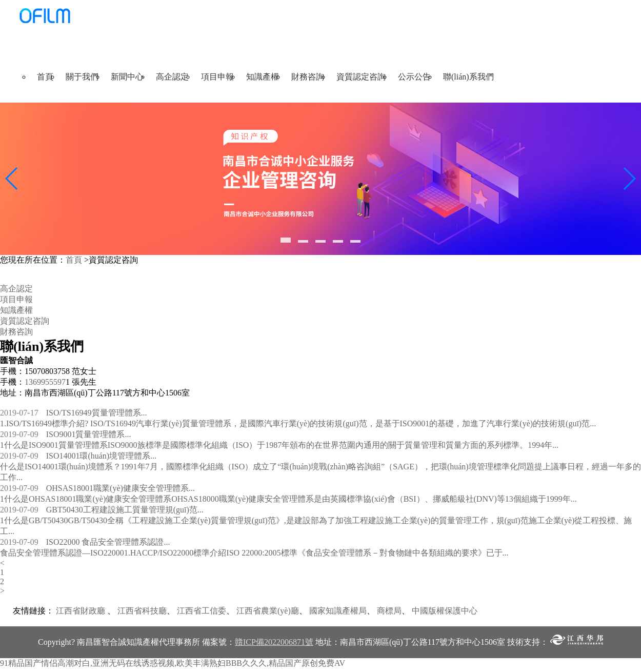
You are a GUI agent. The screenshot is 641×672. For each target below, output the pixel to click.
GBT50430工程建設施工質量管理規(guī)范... (102, 510)
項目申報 (217, 77)
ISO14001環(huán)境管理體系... (78, 456)
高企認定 (172, 77)
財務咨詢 (308, 77)
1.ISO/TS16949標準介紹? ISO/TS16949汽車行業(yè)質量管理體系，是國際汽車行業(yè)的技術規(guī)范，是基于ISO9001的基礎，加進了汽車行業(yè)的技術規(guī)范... (298, 423)
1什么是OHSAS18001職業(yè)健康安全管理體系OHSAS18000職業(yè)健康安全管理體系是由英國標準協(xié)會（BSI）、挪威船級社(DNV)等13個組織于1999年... (288, 499)
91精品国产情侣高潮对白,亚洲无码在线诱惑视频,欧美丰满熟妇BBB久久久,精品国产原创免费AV (173, 663)
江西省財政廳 (81, 611)
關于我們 (82, 77)
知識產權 (263, 77)
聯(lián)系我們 (468, 77)
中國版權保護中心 (445, 611)
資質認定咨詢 (361, 77)
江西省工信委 (202, 611)
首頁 (45, 77)
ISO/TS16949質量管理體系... (74, 413)
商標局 (389, 611)
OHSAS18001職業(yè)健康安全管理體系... (97, 488)
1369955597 (45, 382)
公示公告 (414, 77)
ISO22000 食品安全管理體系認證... (85, 542)
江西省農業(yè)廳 (268, 611)
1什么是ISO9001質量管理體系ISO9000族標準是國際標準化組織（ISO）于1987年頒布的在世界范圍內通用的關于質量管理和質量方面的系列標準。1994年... (279, 445)
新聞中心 (127, 77)
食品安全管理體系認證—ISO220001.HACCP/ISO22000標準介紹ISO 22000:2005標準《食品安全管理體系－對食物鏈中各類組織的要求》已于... (254, 553)
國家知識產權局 (338, 611)
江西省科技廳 (142, 611)
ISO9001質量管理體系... (65, 434)
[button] (286, 240)
